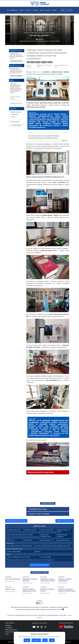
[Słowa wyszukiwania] (63, 10)
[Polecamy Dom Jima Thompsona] (13, 579)
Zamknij (52, 640)
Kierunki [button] (47, 10)
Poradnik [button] (35, 10)
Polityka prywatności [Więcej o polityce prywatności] (11, 630)
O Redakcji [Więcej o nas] (8, 625)
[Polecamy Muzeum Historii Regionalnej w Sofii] (31, 590)
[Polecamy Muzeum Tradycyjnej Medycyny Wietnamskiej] (67, 590)
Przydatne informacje (16, 112)
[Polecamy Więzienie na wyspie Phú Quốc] (31, 580)
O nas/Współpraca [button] (12, 10)
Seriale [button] (22, 10)
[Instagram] (42, 627)
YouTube (60, 609)
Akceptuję (27, 640)
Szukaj (69, 10)
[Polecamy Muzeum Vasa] (10, 589)
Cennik (13, 117)
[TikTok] (45, 627)
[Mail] (42, 603)
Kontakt (54, 10)
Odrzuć (45, 640)
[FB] (37, 603)
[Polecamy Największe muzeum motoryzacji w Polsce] (48, 580)
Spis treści (17, 109)
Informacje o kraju (17, 61)
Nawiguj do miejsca (16, 103)
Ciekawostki (14, 114)
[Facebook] (38, 627)
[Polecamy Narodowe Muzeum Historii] (48, 590)
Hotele (42, 10)
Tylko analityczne (36, 640)
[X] (40, 603)
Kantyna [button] (28, 10)
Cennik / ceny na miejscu (38, 514)
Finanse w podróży (17, 76)
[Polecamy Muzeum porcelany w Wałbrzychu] (66, 580)
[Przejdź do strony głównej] (40, 3)
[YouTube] (34, 627)
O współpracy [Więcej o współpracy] (9, 628)
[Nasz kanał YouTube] (66, 627)
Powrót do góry (17, 125)
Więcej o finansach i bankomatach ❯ (39, 565)
